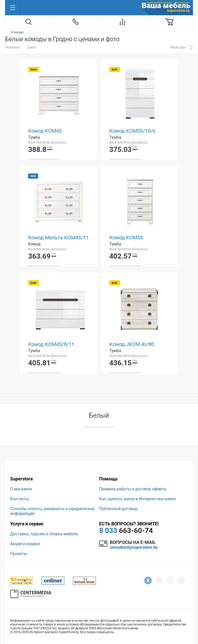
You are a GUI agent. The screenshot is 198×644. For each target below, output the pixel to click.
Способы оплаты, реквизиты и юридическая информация (52, 511)
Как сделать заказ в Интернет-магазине (137, 499)
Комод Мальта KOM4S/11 (58, 238)
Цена (32, 47)
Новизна (12, 47)
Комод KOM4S (45, 131)
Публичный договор (118, 509)
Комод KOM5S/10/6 (132, 131)
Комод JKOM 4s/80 (132, 344)
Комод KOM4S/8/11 (51, 344)
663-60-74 (126, 531)
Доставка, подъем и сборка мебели (44, 534)
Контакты (20, 499)
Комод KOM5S (126, 238)
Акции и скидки (25, 544)
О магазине (21, 489)
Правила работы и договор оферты (133, 489)
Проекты (19, 554)
